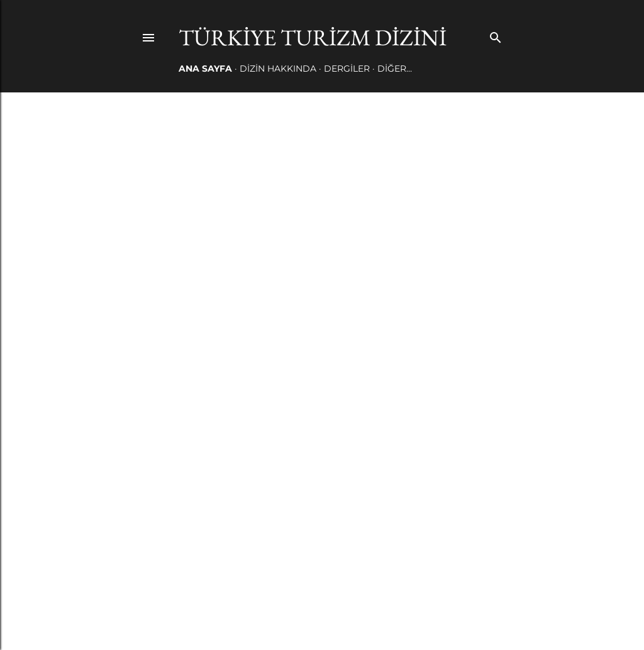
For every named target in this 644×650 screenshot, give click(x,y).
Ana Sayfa (205, 69)
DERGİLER (347, 69)
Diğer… (395, 69)
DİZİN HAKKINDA (278, 69)
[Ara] (496, 35)
